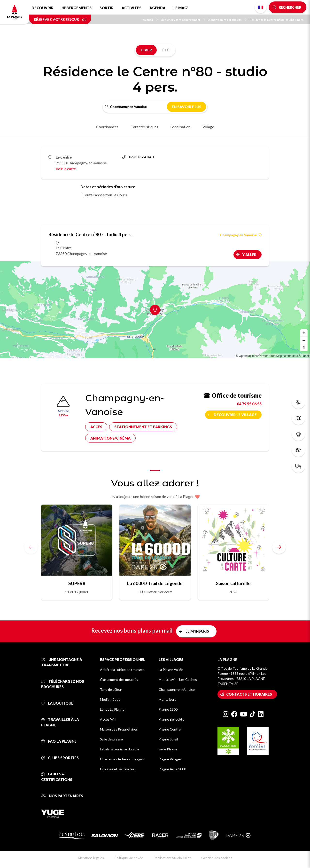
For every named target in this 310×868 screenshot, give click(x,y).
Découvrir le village (235, 415)
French (261, 7)
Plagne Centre (170, 729)
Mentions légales (91, 858)
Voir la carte (66, 169)
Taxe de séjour (111, 689)
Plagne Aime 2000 (172, 769)
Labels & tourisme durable (120, 749)
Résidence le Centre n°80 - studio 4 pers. (277, 20)
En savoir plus (186, 107)
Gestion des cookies (217, 858)
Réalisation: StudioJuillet (172, 858)
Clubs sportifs (60, 758)
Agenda (157, 8)
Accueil (150, 20)
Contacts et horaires (249, 694)
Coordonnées (107, 127)
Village (208, 127)
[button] (279, 547)
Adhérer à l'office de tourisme (122, 670)
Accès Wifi (108, 719)
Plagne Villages (170, 759)
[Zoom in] (304, 333)
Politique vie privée (129, 858)
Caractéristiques (144, 127)
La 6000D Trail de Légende (155, 583)
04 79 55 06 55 (249, 404)
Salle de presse (111, 739)
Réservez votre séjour (60, 19)
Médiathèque (110, 699)
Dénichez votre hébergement (183, 20)
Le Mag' (181, 8)
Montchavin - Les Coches (178, 679)
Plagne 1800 (168, 709)
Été (166, 50)
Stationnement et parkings (143, 427)
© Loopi (304, 356)
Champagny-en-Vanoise (177, 689)
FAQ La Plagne (59, 741)
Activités (132, 8)
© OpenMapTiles (247, 356)
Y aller (249, 255)
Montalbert (167, 699)
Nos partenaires (62, 796)
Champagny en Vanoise (241, 235)
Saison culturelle (233, 583)
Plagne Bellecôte (171, 719)
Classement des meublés (119, 679)
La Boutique (57, 703)
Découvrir (43, 8)
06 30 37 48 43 (138, 157)
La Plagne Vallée (171, 670)
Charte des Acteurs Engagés (122, 759)
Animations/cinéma (110, 438)
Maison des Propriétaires (119, 729)
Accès (96, 427)
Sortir (107, 8)
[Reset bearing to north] (304, 347)
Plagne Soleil (168, 739)
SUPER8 (77, 583)
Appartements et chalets (227, 20)
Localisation (180, 127)
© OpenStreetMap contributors (278, 356)
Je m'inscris (198, 631)
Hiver (146, 50)
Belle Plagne (168, 749)
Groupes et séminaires (117, 769)
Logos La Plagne (112, 709)
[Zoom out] (304, 340)
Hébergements (77, 8)
